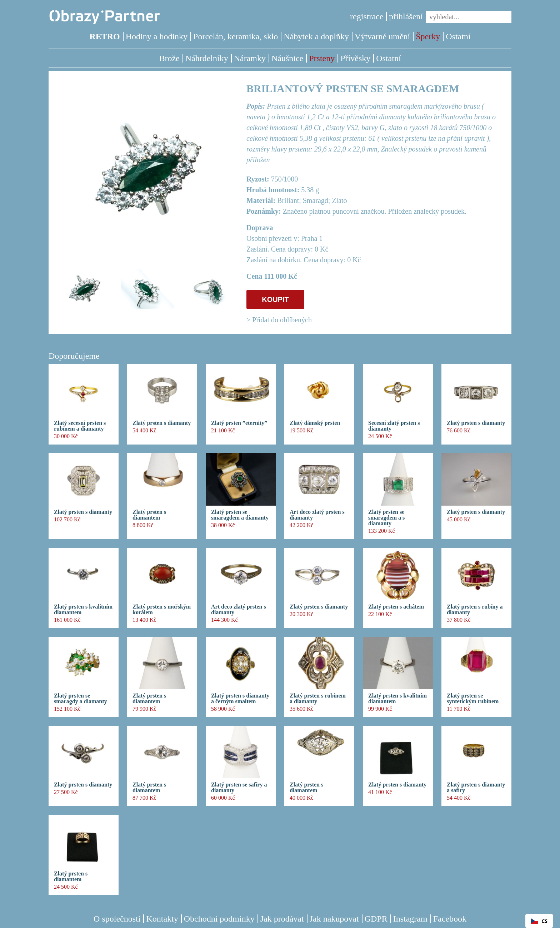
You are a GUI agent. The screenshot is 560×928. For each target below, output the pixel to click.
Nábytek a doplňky (316, 36)
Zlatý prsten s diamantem (149, 515)
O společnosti (117, 919)
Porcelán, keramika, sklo (236, 36)
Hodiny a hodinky (157, 36)
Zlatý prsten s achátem (396, 607)
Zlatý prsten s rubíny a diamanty (475, 610)
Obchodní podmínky (219, 919)
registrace (367, 16)
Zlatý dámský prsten (315, 423)
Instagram (410, 919)
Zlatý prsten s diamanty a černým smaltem (240, 699)
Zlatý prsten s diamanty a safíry (476, 788)
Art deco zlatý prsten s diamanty (317, 515)
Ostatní (458, 36)
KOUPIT (275, 299)
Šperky (428, 36)
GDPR (376, 919)
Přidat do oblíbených (282, 320)
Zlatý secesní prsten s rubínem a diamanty (80, 426)
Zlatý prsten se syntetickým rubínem (473, 699)
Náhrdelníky (207, 58)
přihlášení (406, 16)
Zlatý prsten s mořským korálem (162, 610)
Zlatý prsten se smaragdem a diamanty (240, 515)
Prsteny (322, 58)
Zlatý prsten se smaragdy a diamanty (80, 699)
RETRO (104, 36)
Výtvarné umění (382, 36)
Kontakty (162, 919)
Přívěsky (355, 58)
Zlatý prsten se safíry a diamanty (239, 788)
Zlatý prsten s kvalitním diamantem (83, 610)
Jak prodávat (282, 919)
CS (539, 921)
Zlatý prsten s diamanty (162, 423)
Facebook (450, 919)
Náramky (250, 58)
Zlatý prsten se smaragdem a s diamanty (386, 518)
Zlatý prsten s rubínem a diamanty (318, 699)
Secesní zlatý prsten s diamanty (394, 426)
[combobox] (539, 921)
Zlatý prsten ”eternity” (239, 423)
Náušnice (287, 58)
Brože (169, 58)
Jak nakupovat (334, 919)
